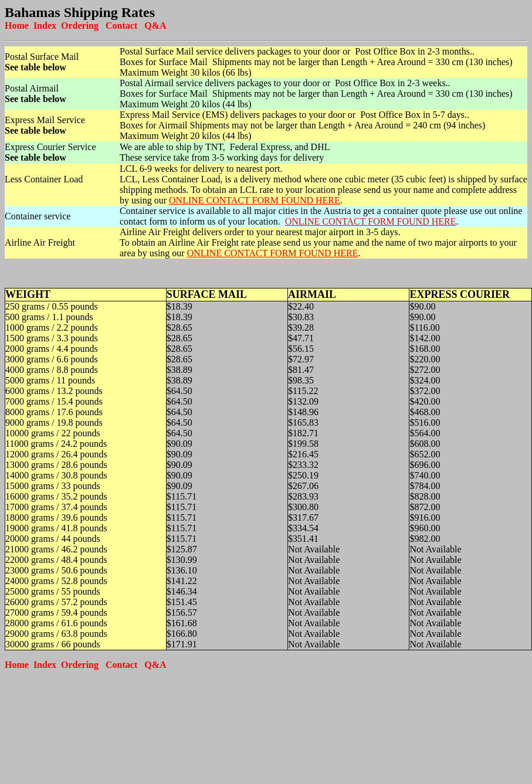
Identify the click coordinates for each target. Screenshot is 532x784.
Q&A (155, 26)
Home (17, 26)
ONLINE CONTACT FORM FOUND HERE (255, 200)
